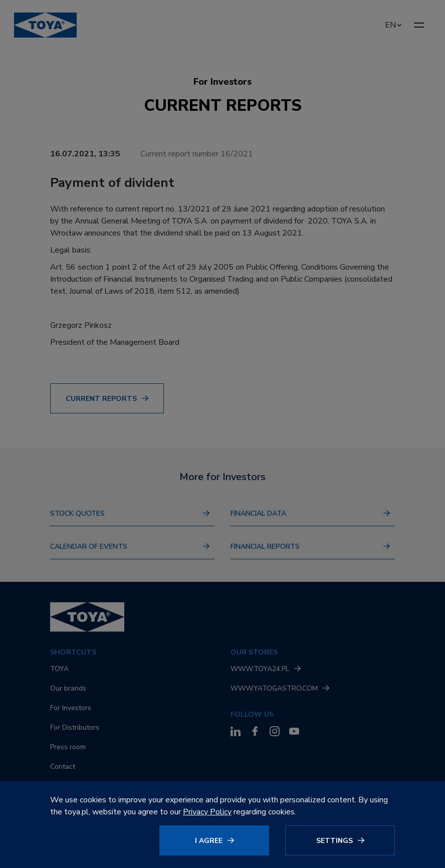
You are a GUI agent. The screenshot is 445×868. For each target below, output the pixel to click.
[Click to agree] (217, 840)
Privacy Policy (207, 812)
